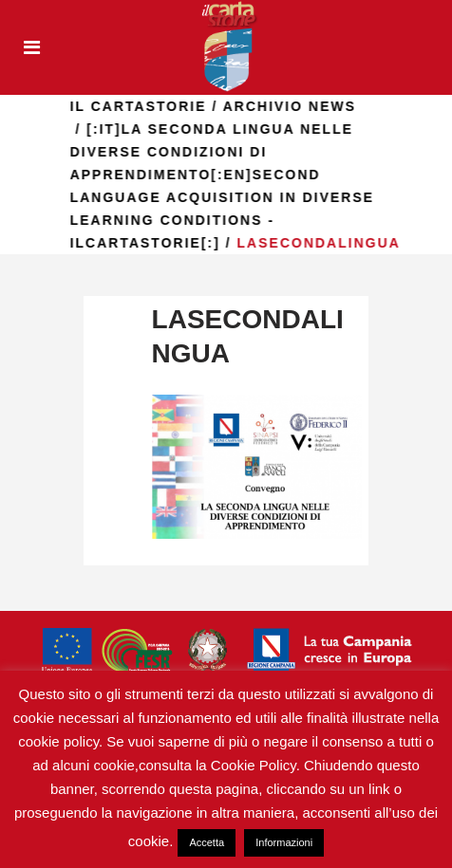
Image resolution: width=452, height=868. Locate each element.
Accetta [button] (207, 842)
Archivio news (293, 106)
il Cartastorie (142, 106)
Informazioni (284, 842)
